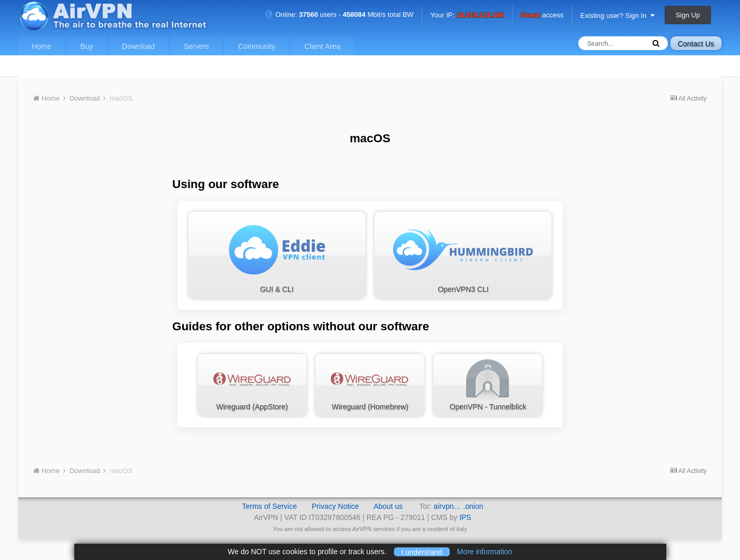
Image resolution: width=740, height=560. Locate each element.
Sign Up (688, 15)
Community (257, 46)
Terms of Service (269, 506)
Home (41, 46)
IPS (465, 517)
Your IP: (467, 16)
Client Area (322, 46)
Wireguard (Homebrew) (370, 384)
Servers (196, 46)
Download (139, 46)
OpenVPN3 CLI (463, 254)
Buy (86, 46)
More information (485, 552)
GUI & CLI (277, 254)
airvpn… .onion (458, 506)
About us (388, 506)
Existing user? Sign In (618, 16)
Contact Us (696, 44)
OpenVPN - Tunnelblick (488, 384)
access (542, 16)
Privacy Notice (335, 506)
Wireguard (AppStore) (252, 384)
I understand (422, 552)
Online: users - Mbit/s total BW (339, 14)
